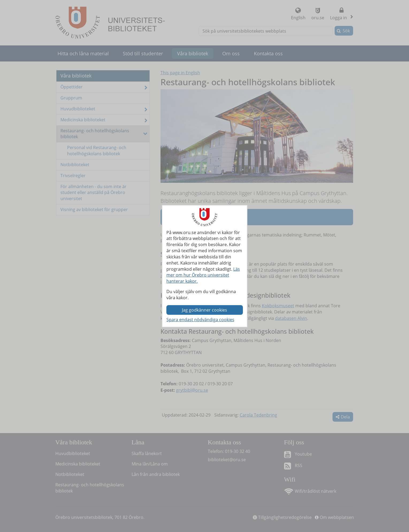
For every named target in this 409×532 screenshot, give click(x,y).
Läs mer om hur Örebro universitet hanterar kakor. (203, 275)
